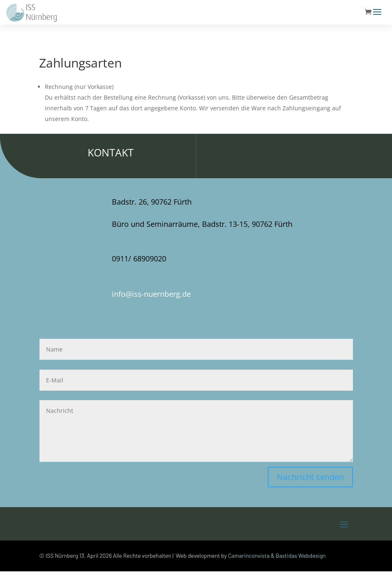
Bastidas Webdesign (301, 556)
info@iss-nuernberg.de (151, 294)
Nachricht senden (310, 477)
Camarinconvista (249, 556)
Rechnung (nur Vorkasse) (79, 87)
